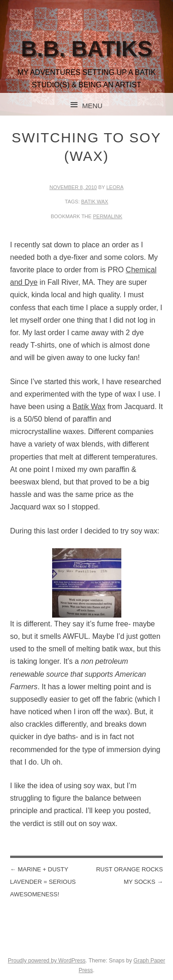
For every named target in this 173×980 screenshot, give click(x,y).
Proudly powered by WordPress (47, 961)
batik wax (95, 202)
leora (115, 187)
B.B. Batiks (86, 49)
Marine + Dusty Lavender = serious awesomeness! (43, 882)
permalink (107, 216)
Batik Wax (89, 407)
